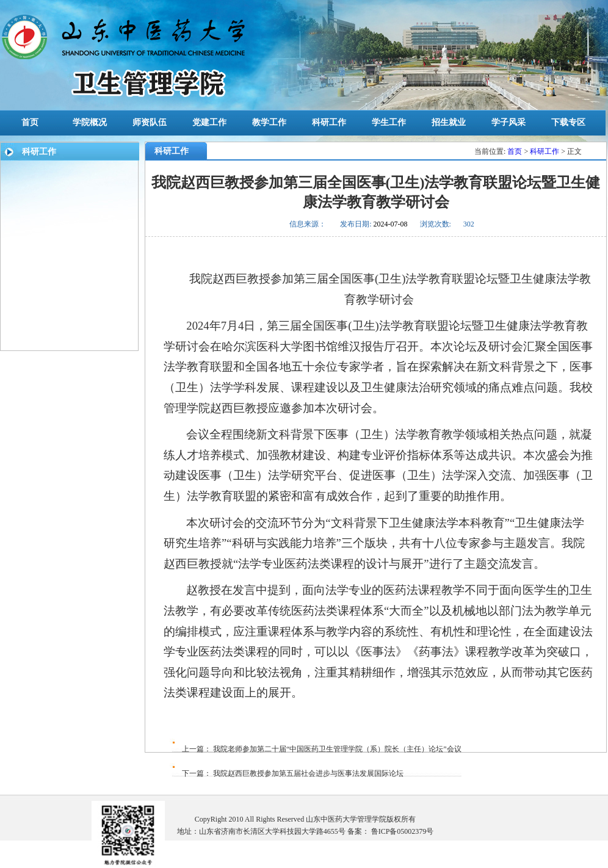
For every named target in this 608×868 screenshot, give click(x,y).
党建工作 (209, 122)
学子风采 (508, 122)
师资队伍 (150, 122)
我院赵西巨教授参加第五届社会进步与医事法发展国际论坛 (307, 773)
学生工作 (389, 122)
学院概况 (90, 122)
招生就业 (449, 122)
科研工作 (329, 122)
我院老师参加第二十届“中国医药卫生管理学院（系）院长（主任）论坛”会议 (336, 749)
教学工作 (269, 122)
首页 (30, 122)
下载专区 (568, 122)
